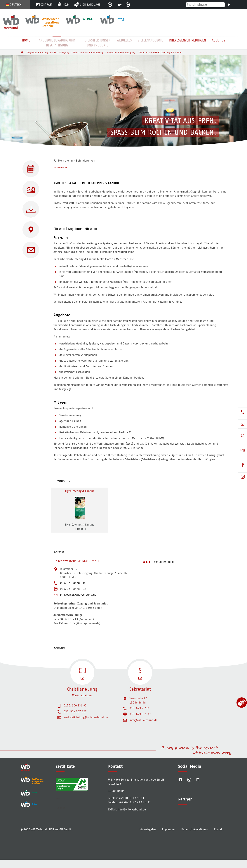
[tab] (141, 184)
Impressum (169, 838)
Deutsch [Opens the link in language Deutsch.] (14, 5)
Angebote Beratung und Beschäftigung (57, 43)
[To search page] (244, 9)
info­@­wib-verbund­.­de (132, 809)
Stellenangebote (150, 40)
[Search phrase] (205, 5)
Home (26, 40)
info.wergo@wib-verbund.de (78, 595)
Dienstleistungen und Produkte (98, 43)
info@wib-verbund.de (143, 720)
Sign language (90, 5)
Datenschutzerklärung (195, 838)
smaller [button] (112, 6)
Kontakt (219, 838)
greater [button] (130, 6)
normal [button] (121, 6)
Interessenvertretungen (187, 40)
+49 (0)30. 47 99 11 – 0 (134, 798)
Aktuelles (124, 40)
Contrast (46, 5)
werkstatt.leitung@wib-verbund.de (86, 717)
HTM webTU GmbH (60, 838)
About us (218, 40)
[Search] (229, 5)
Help (66, 5)
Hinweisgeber (148, 838)
